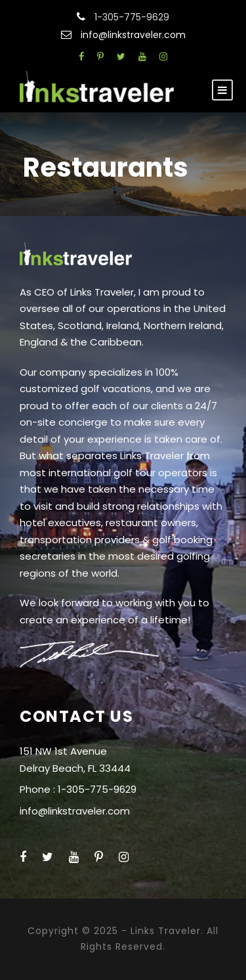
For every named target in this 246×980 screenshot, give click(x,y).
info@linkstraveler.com (133, 35)
